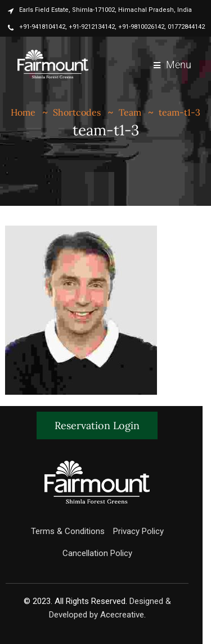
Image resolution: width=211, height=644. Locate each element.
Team (130, 112)
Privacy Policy (138, 531)
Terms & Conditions (68, 531)
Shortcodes (77, 112)
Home (23, 112)
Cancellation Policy (97, 553)
